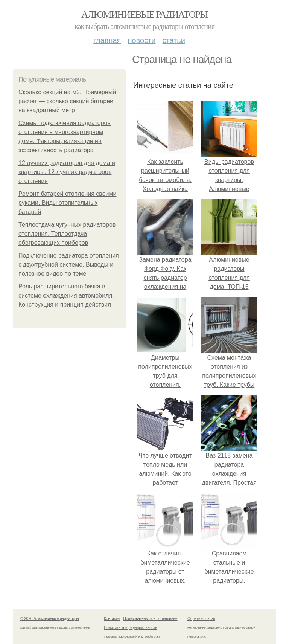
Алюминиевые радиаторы (144, 14)
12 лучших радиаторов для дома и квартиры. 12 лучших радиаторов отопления (67, 172)
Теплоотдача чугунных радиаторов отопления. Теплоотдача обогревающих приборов (67, 234)
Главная (107, 40)
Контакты (112, 619)
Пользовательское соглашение (151, 619)
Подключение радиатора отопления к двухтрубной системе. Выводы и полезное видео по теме (69, 265)
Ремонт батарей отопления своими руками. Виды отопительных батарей (67, 203)
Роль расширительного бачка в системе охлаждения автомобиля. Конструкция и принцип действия (66, 295)
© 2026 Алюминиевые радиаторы (50, 619)
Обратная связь (201, 619)
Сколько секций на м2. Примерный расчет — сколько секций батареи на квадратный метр (67, 101)
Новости (141, 40)
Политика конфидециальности (131, 628)
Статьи (173, 40)
